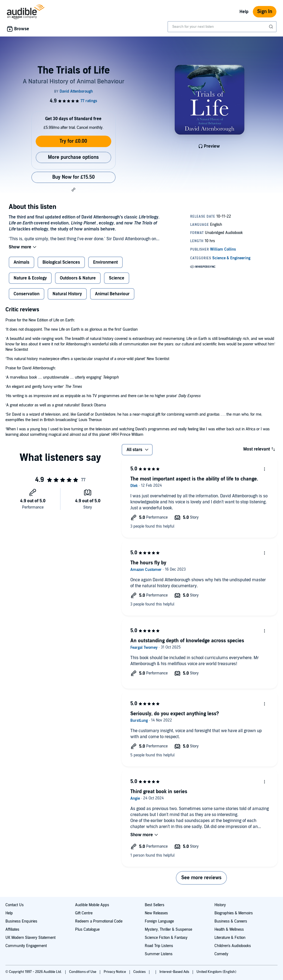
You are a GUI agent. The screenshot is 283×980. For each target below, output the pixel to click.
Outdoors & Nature (78, 278)
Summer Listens (159, 954)
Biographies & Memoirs (234, 913)
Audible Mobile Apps (92, 905)
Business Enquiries (21, 921)
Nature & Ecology (30, 278)
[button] (73, 190)
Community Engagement (26, 946)
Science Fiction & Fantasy (166, 938)
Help (244, 12)
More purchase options (73, 157)
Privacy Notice (115, 972)
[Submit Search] (272, 27)
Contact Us (15, 905)
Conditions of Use (83, 972)
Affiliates (12, 929)
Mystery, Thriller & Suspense (168, 929)
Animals (21, 262)
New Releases (156, 913)
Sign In (265, 12)
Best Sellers (155, 905)
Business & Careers (231, 921)
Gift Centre (84, 913)
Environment (105, 262)
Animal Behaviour (112, 294)
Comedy (221, 954)
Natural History (67, 294)
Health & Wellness (229, 929)
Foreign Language (159, 921)
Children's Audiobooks (233, 946)
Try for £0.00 (73, 141)
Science (117, 278)
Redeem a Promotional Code (99, 921)
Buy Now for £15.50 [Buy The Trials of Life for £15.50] (73, 177)
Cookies (140, 972)
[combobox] (222, 27)
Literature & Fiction (230, 938)
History (220, 905)
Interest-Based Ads (175, 972)
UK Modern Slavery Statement (30, 938)
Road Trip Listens (159, 946)
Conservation (27, 294)
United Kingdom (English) (216, 972)
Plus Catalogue (87, 929)
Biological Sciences (61, 262)
